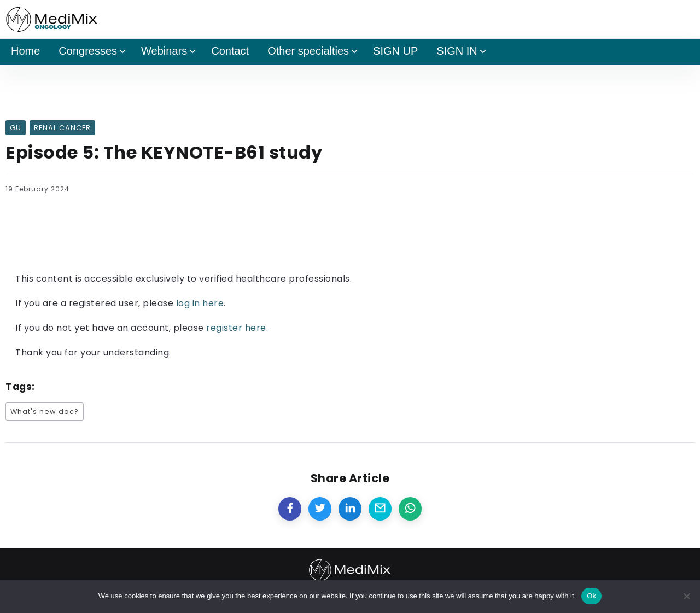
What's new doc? (45, 411)
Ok (591, 596)
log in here (200, 303)
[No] (686, 596)
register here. (237, 328)
